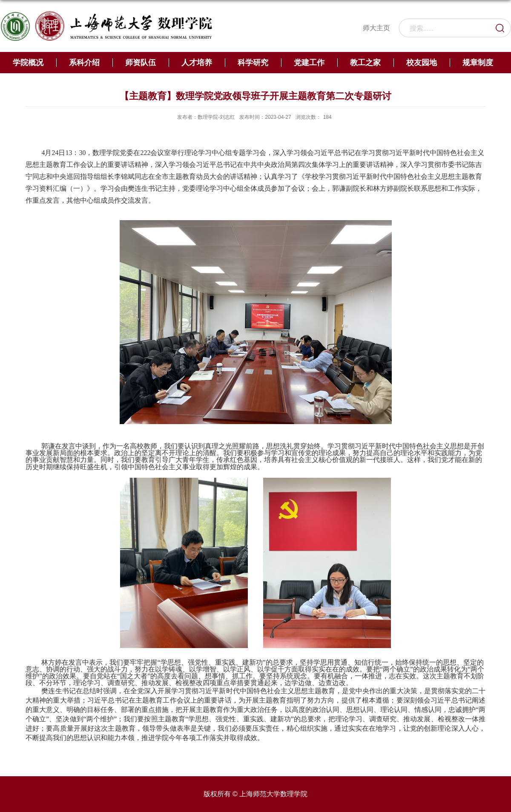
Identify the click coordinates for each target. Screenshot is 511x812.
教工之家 (365, 63)
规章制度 (478, 63)
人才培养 (197, 63)
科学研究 (253, 63)
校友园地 (422, 63)
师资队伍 (141, 63)
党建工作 (309, 63)
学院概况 (28, 63)
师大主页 (376, 28)
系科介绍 (84, 63)
